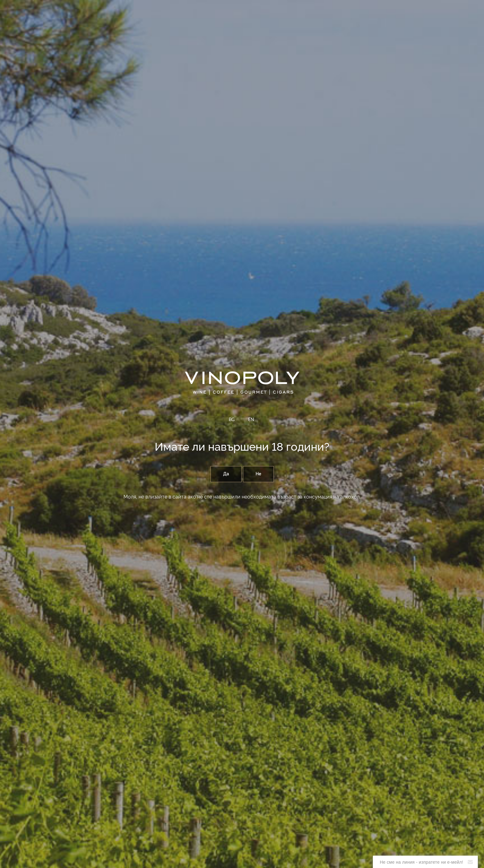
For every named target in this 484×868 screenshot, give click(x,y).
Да (226, 474)
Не (258, 474)
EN (251, 420)
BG (232, 420)
